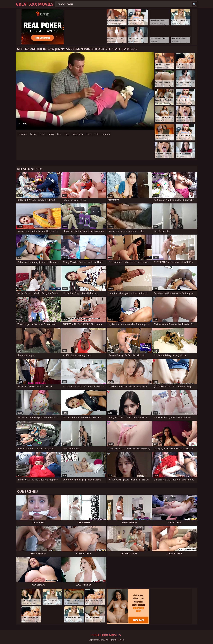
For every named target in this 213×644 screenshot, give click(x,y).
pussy (51, 134)
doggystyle (78, 134)
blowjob (23, 134)
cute (97, 134)
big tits (106, 134)
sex (43, 134)
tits (59, 134)
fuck (89, 134)
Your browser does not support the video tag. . (85, 91)
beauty (34, 134)
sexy (66, 134)
